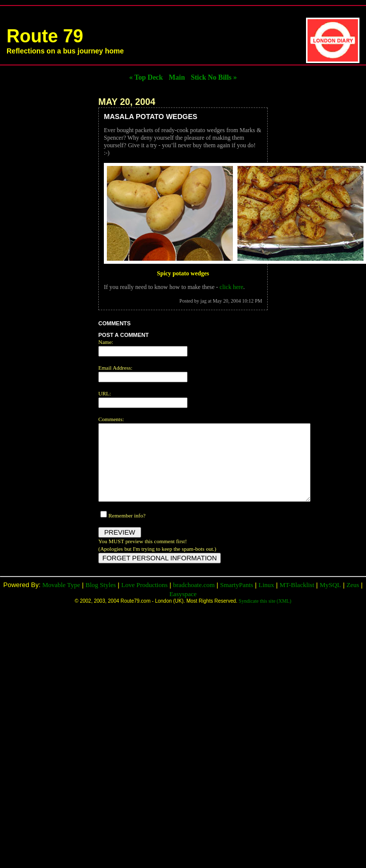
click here (232, 287)
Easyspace (183, 609)
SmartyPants (236, 600)
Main (177, 77)
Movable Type (61, 600)
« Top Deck (146, 77)
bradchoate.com (194, 600)
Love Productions (144, 600)
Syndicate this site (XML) (265, 616)
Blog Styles (101, 600)
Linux (266, 600)
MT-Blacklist (297, 600)
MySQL (330, 600)
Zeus (353, 600)
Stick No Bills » (213, 77)
